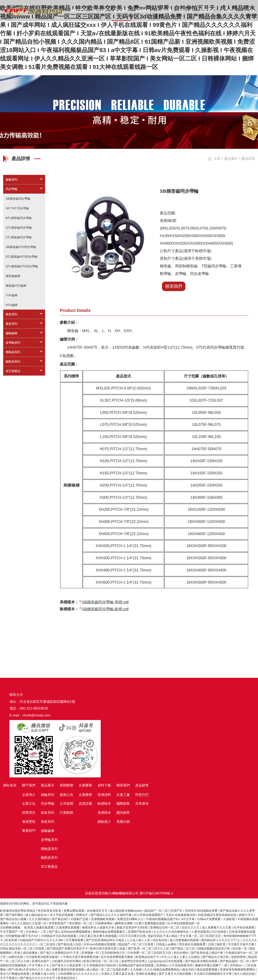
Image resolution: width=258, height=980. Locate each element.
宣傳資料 (104, 795)
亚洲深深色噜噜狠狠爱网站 (238, 969)
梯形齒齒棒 (13, 276)
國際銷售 (123, 804)
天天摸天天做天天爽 (241, 944)
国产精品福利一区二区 (235, 961)
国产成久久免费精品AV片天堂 (60, 953)
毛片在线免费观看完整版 (117, 957)
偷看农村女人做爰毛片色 (99, 927)
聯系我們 (207, 11)
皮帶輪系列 (13, 343)
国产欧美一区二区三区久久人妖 (149, 948)
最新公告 (66, 795)
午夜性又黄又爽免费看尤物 (81, 957)
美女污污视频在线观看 (15, 974)
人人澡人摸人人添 (139, 940)
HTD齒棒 (12, 305)
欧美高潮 (12, 940)
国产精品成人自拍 (70, 944)
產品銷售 (228, 11)
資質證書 (85, 804)
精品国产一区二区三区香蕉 (136, 944)
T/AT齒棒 (12, 295)
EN (252, 11)
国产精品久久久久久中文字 (38, 978)
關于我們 (100, 11)
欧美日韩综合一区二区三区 (102, 961)
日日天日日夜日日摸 (133, 936)
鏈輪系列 (12, 179)
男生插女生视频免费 (193, 944)
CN (245, 11)
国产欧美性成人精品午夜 (207, 953)
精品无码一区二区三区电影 (27, 948)
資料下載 (186, 11)
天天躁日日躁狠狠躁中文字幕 (213, 974)
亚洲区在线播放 (147, 974)
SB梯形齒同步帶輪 (18, 199)
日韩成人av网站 (167, 944)
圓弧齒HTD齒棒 (16, 286)
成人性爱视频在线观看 (185, 940)
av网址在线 (16, 957)
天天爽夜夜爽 (75, 940)
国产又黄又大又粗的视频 (175, 974)
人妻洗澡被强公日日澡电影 (209, 932)
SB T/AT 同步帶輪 (17, 208)
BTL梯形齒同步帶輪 (19, 218)
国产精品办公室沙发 (216, 957)
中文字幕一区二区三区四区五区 (201, 936)
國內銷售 (123, 813)
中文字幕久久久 (39, 965)
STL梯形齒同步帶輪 (19, 237)
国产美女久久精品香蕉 (67, 965)
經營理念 (29, 813)
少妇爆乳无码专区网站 (67, 961)
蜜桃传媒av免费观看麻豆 (110, 932)
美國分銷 (123, 822)
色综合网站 (181, 953)
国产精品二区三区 (184, 948)
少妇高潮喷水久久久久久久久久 (79, 974)
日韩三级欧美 (217, 944)
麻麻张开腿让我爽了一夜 (212, 965)
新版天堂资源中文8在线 (133, 927)
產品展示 (121, 11)
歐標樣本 (104, 804)
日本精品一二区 (36, 932)
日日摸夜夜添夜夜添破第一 (44, 957)
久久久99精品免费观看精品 (162, 969)
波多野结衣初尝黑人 (135, 961)
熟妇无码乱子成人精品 (163, 936)
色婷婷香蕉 (239, 957)
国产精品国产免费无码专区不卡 (68, 948)
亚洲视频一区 (91, 953)
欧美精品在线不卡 (148, 957)
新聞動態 (143, 11)
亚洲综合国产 (41, 961)
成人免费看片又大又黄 (217, 927)
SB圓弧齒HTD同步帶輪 (21, 247)
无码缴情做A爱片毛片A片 (22, 936)
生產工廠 (123, 795)
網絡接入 (104, 822)
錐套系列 (12, 314)
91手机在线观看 (244, 927)
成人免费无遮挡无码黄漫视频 (65, 969)
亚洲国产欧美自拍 (140, 932)
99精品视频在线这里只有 (214, 948)
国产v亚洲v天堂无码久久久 (26, 969)
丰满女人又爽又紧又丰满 (118, 974)
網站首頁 (79, 11)
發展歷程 (29, 822)
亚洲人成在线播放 (26, 953)
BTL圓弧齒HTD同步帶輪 (22, 257)
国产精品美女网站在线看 (202, 961)
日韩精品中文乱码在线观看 (59, 936)
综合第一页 (240, 948)
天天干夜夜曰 (9, 978)
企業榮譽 (164, 11)
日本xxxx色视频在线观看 (100, 944)
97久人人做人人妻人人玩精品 (181, 957)
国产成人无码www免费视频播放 (70, 932)
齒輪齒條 (12, 333)
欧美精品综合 (67, 978)
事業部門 (29, 831)
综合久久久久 (191, 927)
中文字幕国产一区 (12, 932)
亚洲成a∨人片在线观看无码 (175, 965)
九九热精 (136, 969)
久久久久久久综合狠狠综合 (172, 932)
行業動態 (66, 813)
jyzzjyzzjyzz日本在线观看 (167, 961)
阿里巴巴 (142, 795)
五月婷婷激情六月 (113, 953)
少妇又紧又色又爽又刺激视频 (98, 936)
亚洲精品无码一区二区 (165, 927)
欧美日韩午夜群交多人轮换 (108, 948)
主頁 (217, 159)
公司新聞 (66, 804)
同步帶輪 (12, 189)
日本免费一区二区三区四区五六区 (150, 953)
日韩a (4, 948)
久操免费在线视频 (68, 927)
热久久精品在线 (245, 974)
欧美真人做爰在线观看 (39, 927)
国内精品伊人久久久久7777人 (221, 940)
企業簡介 (29, 795)
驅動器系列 (13, 361)
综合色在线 (160, 940)
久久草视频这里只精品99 (100, 965)
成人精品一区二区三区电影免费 (107, 969)
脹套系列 (12, 324)
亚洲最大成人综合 (44, 974)
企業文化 (29, 804)
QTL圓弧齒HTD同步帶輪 (22, 266)
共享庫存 (142, 804)
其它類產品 (13, 371)
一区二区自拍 (47, 944)
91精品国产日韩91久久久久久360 (42, 940)
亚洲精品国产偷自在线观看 (137, 965)
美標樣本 (104, 813)
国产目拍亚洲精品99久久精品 (105, 940)
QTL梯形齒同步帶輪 (19, 228)
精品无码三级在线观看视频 (200, 969)
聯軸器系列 (13, 352)
